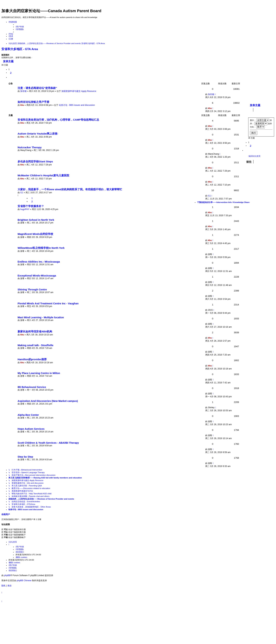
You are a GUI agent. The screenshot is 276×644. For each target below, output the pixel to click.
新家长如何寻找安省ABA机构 (35, 332)
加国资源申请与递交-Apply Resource (79, 91)
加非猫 (23, 91)
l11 (22, 193)
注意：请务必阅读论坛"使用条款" (37, 88)
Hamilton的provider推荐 (32, 359)
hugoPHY (25, 209)
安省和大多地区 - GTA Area (20, 49)
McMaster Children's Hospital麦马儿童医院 (43, 175)
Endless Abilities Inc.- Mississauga (39, 262)
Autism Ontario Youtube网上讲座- (38, 134)
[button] (10, 78)
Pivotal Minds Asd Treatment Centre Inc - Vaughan (48, 303)
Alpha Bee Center (28, 415)
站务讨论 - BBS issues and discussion (77, 105)
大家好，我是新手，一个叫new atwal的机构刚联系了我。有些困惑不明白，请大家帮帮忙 (70, 189)
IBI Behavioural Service (32, 387)
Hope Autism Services (31, 429)
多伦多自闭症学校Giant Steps (35, 162)
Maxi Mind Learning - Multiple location (41, 317)
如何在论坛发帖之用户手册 (33, 102)
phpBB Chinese (24, 581)
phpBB (7, 575)
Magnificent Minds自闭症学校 (35, 234)
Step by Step (25, 457)
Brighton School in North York (36, 220)
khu (22, 105)
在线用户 (6, 514)
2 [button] (11, 73)
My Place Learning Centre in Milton (39, 373)
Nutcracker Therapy (30, 147)
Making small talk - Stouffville (35, 345)
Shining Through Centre (32, 290)
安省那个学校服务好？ (31, 206)
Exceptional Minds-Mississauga (37, 276)
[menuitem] (20, 27)
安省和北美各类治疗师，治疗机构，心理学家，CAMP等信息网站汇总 (58, 120)
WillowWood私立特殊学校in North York (41, 248)
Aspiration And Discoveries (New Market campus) (48, 401)
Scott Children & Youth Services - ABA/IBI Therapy (48, 443)
